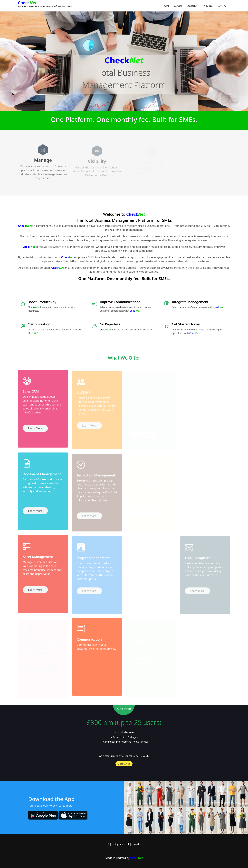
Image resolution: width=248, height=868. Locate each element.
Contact (223, 6)
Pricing (208, 6)
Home (166, 6)
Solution (193, 6)
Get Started (124, 764)
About (178, 6)
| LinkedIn (134, 844)
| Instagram (115, 844)
